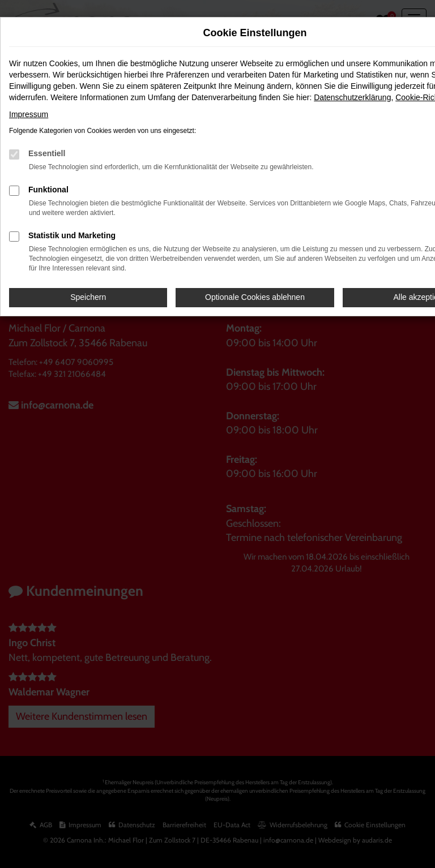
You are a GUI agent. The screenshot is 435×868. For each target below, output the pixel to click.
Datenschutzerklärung (352, 97)
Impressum (29, 114)
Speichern (88, 297)
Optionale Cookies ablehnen (255, 297)
